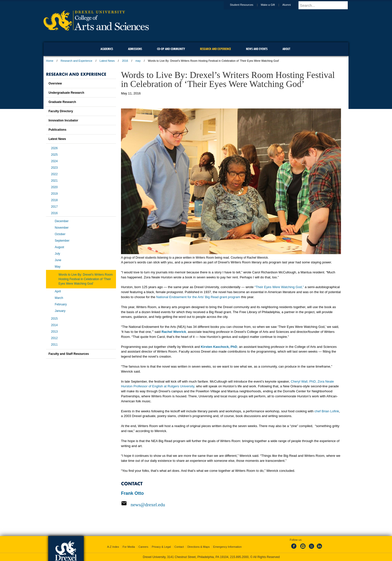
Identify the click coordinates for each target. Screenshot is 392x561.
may (138, 61)
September (62, 241)
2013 (54, 332)
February (61, 304)
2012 (54, 338)
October (60, 234)
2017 (54, 207)
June (58, 260)
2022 (54, 174)
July (57, 254)
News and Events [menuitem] (257, 49)
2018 (54, 200)
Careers (143, 547)
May (58, 267)
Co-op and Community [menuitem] (171, 49)
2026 (54, 148)
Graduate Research (62, 102)
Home (50, 61)
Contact (179, 547)
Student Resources (246, 5)
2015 (54, 319)
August (59, 247)
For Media (129, 547)
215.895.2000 (239, 557)
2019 (54, 194)
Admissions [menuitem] (135, 49)
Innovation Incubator (63, 120)
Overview (55, 83)
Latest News (107, 61)
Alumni (291, 5)
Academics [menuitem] (107, 49)
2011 (54, 345)
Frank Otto (132, 493)
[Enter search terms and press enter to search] (326, 5)
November (62, 228)
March (59, 298)
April (58, 291)
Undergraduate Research (66, 93)
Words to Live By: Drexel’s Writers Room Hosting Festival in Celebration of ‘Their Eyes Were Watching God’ (86, 279)
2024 (54, 161)
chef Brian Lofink (327, 411)
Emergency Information (227, 547)
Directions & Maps (198, 547)
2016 (125, 61)
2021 (54, 181)
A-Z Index (113, 547)
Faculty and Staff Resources (69, 354)
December (62, 221)
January (60, 311)
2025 (54, 155)
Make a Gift (272, 5)
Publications (57, 130)
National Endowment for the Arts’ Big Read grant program (198, 297)
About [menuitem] (286, 49)
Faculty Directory (61, 111)
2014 (54, 325)
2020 (54, 187)
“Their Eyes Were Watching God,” (279, 287)
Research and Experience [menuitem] (215, 49)
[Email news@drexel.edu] (231, 505)
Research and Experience (77, 61)
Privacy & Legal (161, 547)
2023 (54, 168)
